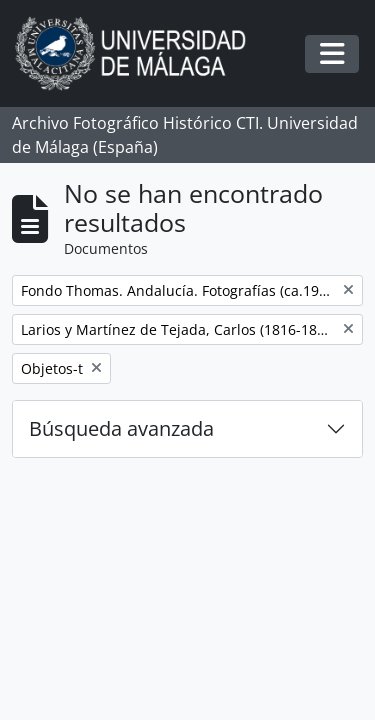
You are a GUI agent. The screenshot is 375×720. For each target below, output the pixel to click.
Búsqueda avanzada (121, 428)
